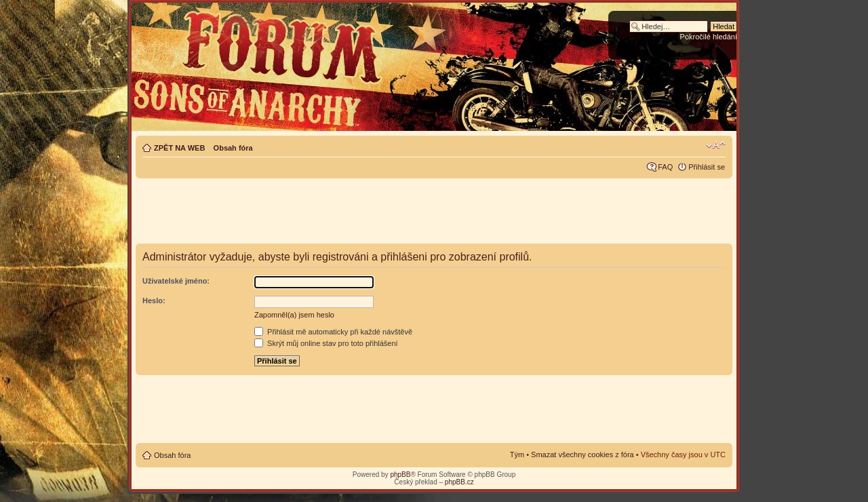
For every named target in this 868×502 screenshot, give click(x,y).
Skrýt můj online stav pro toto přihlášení (326, 343)
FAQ (665, 167)
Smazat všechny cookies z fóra (583, 455)
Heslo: (154, 301)
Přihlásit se (707, 167)
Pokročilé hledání (709, 37)
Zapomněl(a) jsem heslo (294, 315)
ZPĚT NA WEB (179, 148)
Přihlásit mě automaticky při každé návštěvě (333, 332)
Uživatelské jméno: (176, 281)
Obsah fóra (233, 148)
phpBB (400, 475)
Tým (517, 455)
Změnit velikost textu (716, 145)
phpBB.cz (459, 482)
